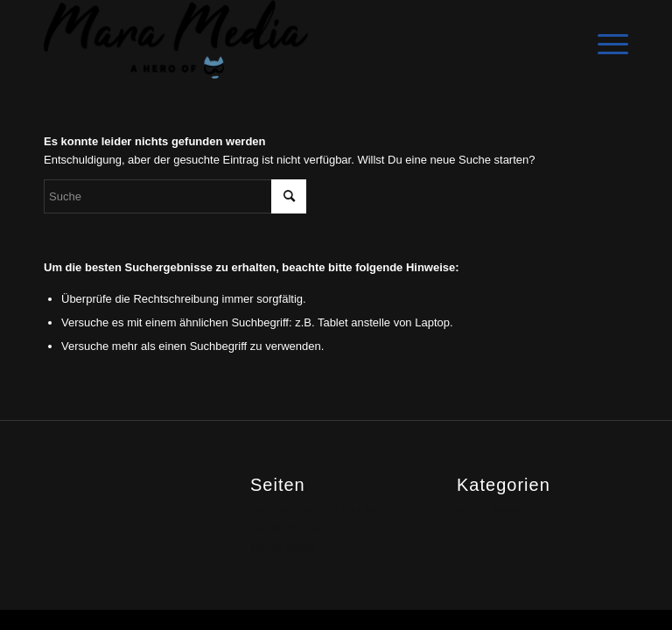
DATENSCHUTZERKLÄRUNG (328, 511)
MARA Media (283, 548)
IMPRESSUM (285, 529)
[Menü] (604, 39)
